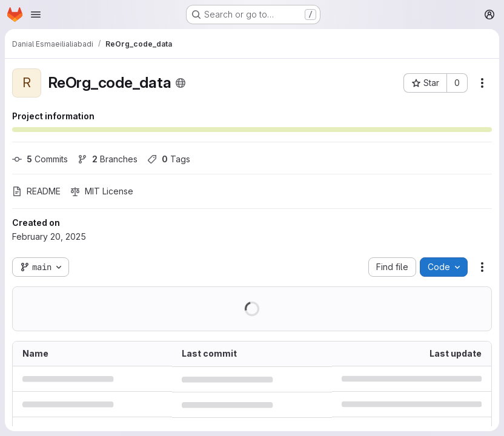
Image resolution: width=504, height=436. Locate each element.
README (36, 191)
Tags (169, 159)
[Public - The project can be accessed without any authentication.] (181, 83)
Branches (108, 159)
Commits (40, 159)
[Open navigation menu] (36, 15)
